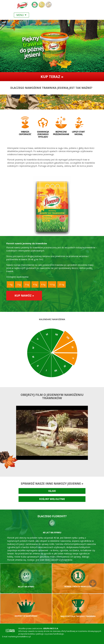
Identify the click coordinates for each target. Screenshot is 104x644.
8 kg (43, 284)
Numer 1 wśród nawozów (78, 578)
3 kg (27, 284)
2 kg (19, 284)
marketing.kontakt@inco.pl (19, 637)
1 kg (10, 284)
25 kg (61, 284)
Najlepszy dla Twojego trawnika (78, 608)
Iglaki (52, 491)
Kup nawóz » (24, 295)
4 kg (35, 284)
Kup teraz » (52, 77)
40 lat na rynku (26, 578)
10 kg (52, 284)
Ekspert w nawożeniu (26, 608)
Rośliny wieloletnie (52, 499)
